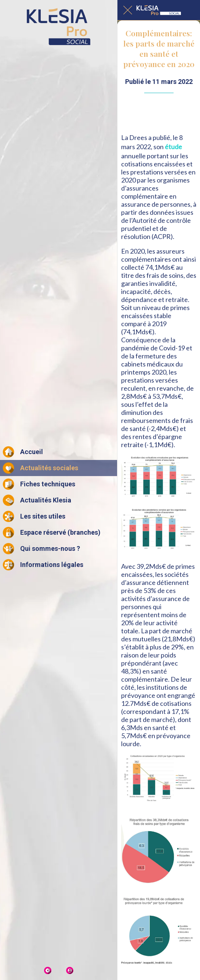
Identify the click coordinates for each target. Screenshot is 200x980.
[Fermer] (128, 10)
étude (173, 147)
